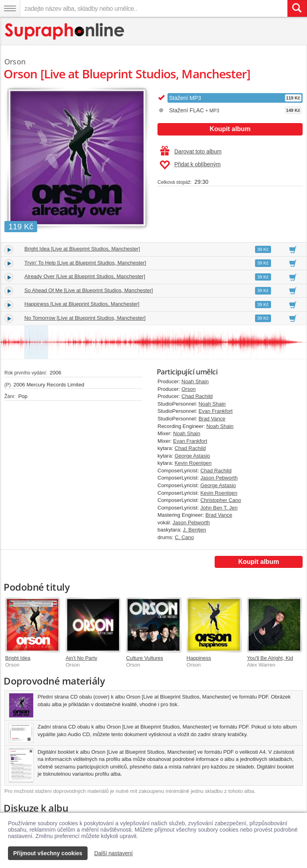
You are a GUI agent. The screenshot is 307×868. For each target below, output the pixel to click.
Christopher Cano (221, 500)
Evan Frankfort (216, 411)
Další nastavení (114, 853)
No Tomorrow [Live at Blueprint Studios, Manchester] (85, 318)
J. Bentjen (195, 530)
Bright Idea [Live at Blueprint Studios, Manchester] (82, 249)
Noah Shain (195, 381)
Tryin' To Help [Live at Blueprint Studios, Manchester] (85, 263)
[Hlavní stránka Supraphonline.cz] (65, 31)
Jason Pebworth (219, 478)
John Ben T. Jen (219, 508)
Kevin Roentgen (193, 463)
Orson (188, 389)
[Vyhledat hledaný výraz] (297, 8)
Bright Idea (18, 658)
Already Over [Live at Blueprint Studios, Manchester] (85, 276)
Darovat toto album (191, 151)
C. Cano (184, 537)
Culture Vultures (145, 658)
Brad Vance (212, 419)
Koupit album (230, 129)
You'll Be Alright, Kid (270, 658)
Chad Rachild (197, 396)
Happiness (199, 658)
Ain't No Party (81, 658)
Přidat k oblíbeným (190, 165)
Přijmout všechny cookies (48, 853)
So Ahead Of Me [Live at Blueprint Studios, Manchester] (89, 290)
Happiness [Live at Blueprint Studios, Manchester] (82, 304)
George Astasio (192, 456)
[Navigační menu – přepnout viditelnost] (10, 8)
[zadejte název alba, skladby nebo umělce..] (154, 8)
